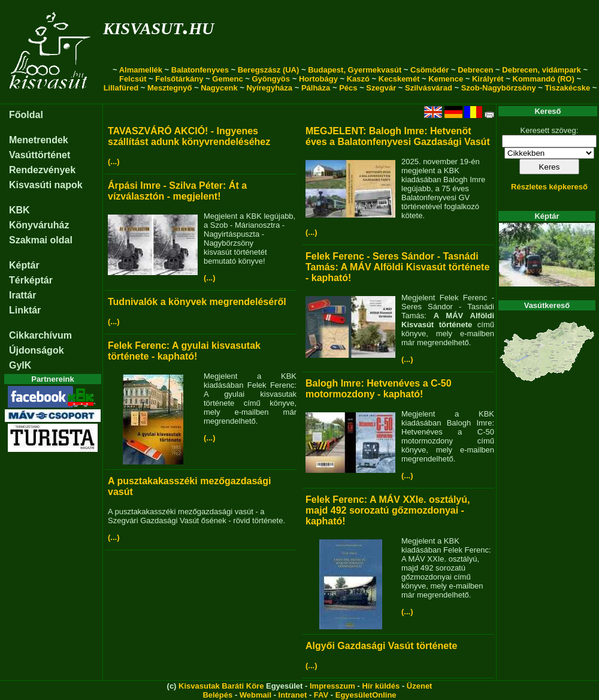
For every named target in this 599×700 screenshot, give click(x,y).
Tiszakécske (567, 88)
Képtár (24, 265)
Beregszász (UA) (269, 70)
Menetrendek (39, 140)
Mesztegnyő (170, 88)
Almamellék (141, 70)
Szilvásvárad (429, 88)
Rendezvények (42, 170)
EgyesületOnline (366, 695)
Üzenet (420, 686)
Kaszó (358, 79)
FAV (321, 695)
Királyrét (488, 79)
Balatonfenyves (200, 70)
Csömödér (429, 70)
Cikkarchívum (40, 335)
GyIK (20, 365)
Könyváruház (39, 225)
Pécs (348, 88)
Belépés (217, 695)
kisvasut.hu (158, 26)
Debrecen (475, 70)
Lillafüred (121, 88)
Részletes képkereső (549, 187)
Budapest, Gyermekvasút (355, 70)
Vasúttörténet (40, 155)
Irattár (22, 295)
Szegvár (381, 88)
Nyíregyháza (269, 88)
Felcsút (133, 79)
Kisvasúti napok (46, 185)
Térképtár (31, 280)
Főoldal (26, 115)
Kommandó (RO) (544, 79)
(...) (114, 162)
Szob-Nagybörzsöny (499, 88)
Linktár (25, 310)
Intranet (293, 695)
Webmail (255, 695)
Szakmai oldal (41, 240)
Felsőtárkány (179, 79)
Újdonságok (37, 350)
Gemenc (227, 79)
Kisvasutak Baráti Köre (221, 686)
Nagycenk (219, 88)
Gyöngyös (271, 79)
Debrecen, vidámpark (541, 70)
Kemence (446, 79)
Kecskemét (399, 79)
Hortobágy (318, 79)
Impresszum (332, 686)
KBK (19, 210)
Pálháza (316, 88)
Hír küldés (381, 686)
